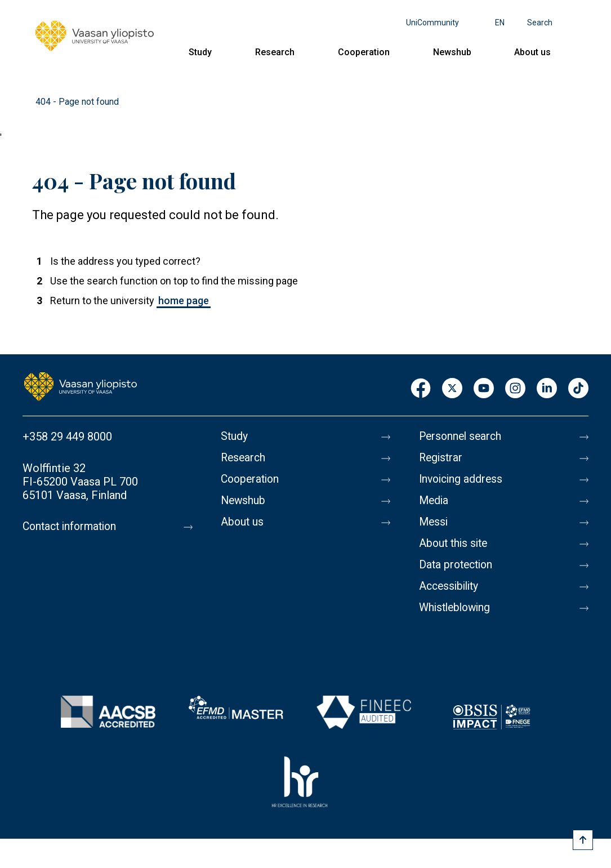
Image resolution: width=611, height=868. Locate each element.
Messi (434, 522)
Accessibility (451, 586)
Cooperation (364, 52)
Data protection (458, 565)
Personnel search (462, 437)
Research (275, 52)
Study (200, 52)
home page (184, 301)
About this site (455, 544)
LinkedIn (547, 389)
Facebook (421, 389)
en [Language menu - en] (500, 23)
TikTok (578, 389)
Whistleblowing (457, 608)
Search (540, 23)
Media (434, 501)
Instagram (515, 389)
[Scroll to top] (583, 840)
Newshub (452, 52)
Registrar (442, 458)
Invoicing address (463, 479)
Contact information (72, 527)
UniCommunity (432, 23)
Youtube (484, 389)
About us (532, 52)
